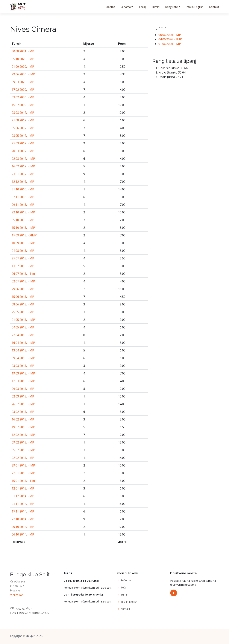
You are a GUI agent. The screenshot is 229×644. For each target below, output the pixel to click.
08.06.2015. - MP (23, 304)
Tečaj (142, 7)
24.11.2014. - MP (23, 504)
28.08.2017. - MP (23, 113)
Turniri (155, 7)
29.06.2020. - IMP (23, 74)
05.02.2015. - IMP (23, 450)
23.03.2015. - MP (23, 366)
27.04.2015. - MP (23, 335)
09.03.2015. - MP (23, 389)
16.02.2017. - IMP (23, 166)
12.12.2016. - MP (23, 182)
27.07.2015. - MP (23, 258)
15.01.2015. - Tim (23, 481)
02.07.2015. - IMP (23, 281)
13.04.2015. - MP (23, 350)
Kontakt (214, 7)
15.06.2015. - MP (23, 297)
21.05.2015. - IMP (23, 320)
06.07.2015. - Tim (23, 274)
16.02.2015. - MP (23, 419)
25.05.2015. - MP (23, 312)
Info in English (195, 7)
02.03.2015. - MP (23, 396)
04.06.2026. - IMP (170, 39)
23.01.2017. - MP (23, 174)
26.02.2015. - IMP (23, 404)
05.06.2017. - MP (23, 128)
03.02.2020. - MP (23, 97)
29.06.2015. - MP (23, 289)
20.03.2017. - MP (23, 151)
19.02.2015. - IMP (23, 427)
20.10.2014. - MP (23, 527)
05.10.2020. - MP (23, 59)
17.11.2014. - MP (23, 511)
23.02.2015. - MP (23, 412)
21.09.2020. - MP (23, 67)
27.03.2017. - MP (23, 143)
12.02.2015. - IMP (23, 435)
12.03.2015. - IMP (23, 381)
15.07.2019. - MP (23, 105)
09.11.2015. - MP (23, 205)
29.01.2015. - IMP (23, 465)
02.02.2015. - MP (23, 458)
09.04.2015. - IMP (23, 358)
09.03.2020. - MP (23, 82)
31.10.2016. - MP (23, 189)
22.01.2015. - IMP (23, 473)
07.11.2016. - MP (23, 197)
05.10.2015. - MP (23, 220)
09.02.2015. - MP (23, 442)
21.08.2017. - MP (23, 120)
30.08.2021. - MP (23, 51)
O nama (126, 7)
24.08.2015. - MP (23, 251)
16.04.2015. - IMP (23, 343)
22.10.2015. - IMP (23, 212)
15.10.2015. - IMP (23, 228)
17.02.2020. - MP (23, 90)
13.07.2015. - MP (23, 266)
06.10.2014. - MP (23, 534)
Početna (110, 7)
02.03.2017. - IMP (23, 159)
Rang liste (172, 7)
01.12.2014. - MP (23, 496)
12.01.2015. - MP (23, 488)
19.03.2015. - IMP (23, 373)
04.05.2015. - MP (23, 327)
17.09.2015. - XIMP (24, 235)
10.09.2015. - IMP (23, 243)
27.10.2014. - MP (23, 519)
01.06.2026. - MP (170, 44)
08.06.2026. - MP (170, 35)
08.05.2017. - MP (23, 136)
